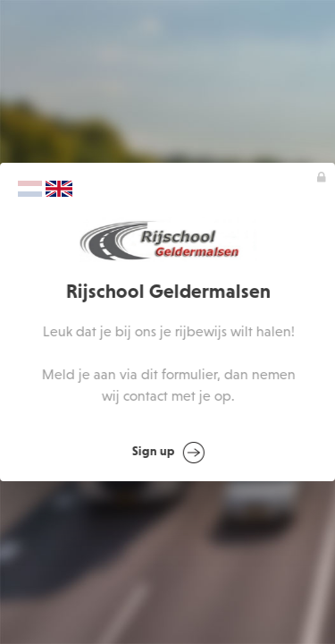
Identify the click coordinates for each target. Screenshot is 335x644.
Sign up (168, 453)
